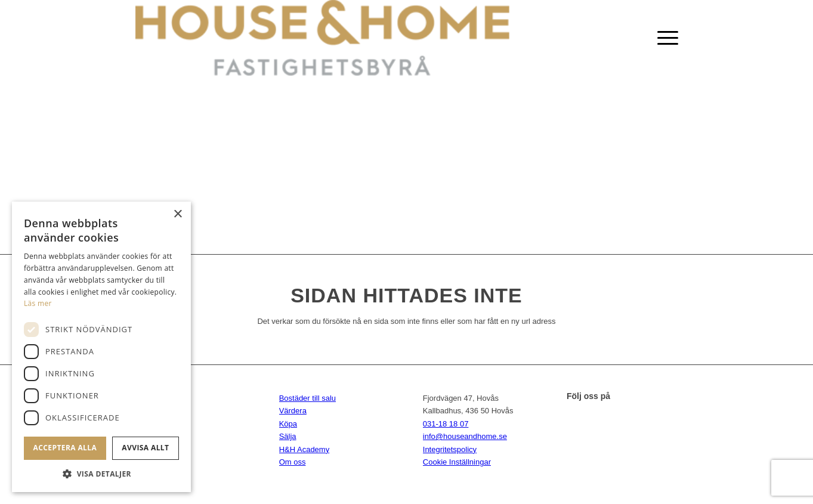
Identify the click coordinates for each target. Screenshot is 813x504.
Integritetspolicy (450, 449)
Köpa (288, 424)
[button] (101, 474)
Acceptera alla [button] (65, 448)
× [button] (177, 214)
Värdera (293, 411)
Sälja (288, 436)
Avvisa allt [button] (145, 448)
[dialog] (101, 347)
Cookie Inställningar (457, 462)
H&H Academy (305, 449)
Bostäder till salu (307, 398)
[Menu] (664, 38)
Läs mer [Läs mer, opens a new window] (38, 303)
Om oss (293, 462)
